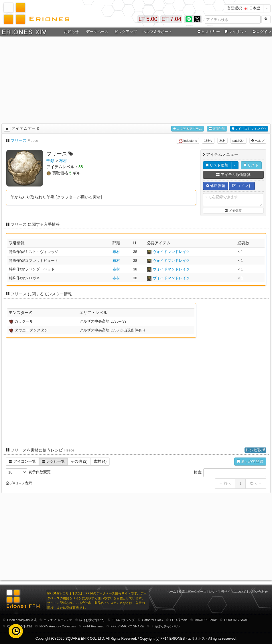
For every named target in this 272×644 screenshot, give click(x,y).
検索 (182, 592)
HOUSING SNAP (236, 620)
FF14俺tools (179, 620)
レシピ (214, 592)
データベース (97, 32)
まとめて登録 (250, 461)
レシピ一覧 (53, 461)
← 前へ (225, 483)
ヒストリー (208, 32)
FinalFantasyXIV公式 (22, 620)
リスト (251, 165)
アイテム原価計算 (233, 175)
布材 (222, 141)
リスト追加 (217, 165)
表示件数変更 (28, 472)
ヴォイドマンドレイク (171, 252)
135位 (208, 141)
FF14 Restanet (93, 626)
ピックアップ (126, 32)
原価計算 (217, 129)
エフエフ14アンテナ (58, 620)
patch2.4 (239, 141)
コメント (242, 186)
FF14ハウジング (123, 620)
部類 (50, 161)
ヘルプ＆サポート (157, 32)
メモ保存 (233, 211)
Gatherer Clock (153, 620)
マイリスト (235, 32)
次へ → (256, 483)
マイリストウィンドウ (249, 129)
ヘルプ (258, 141)
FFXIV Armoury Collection (58, 626)
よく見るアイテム (188, 129)
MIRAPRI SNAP (206, 620)
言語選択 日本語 (244, 8)
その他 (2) (79, 461)
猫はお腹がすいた (92, 620)
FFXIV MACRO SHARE (127, 626)
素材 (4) (100, 461)
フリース (19, 140)
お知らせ (71, 32)
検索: (230, 473)
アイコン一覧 (22, 461)
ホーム (171, 592)
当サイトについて (234, 592)
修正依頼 (216, 186)
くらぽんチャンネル (165, 626)
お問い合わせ (258, 592)
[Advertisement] (136, 79)
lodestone (188, 141)
